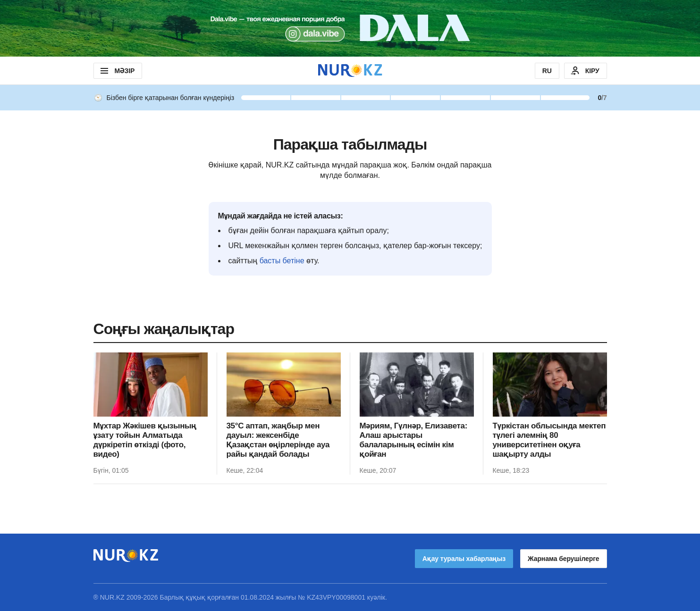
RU (547, 71)
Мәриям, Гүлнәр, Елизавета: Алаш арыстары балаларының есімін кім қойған (413, 440)
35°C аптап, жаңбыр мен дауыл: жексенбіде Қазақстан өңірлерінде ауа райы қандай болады (278, 440)
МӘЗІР (117, 71)
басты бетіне (282, 261)
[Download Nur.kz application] (350, 28)
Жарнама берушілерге (563, 559)
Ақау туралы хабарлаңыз (464, 559)
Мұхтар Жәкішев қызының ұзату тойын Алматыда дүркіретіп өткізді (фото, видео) (145, 440)
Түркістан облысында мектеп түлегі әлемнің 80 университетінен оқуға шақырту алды (549, 440)
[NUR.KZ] (350, 71)
